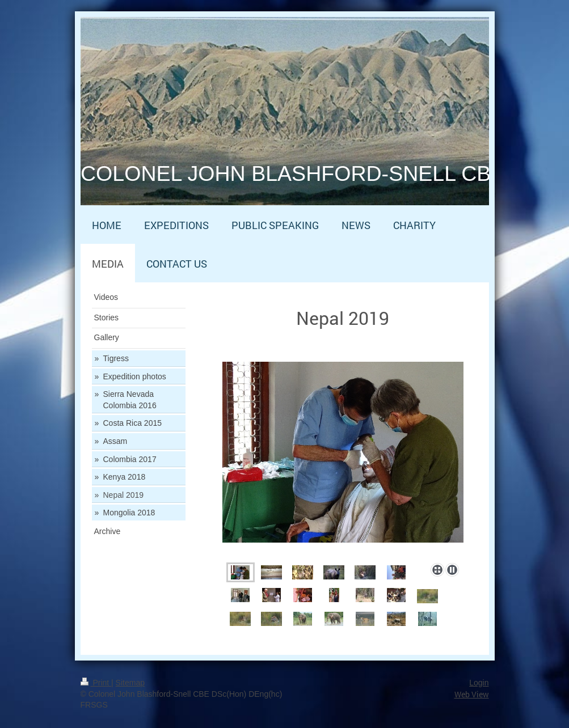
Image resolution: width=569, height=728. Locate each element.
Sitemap (130, 683)
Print (96, 683)
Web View (472, 694)
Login (479, 683)
